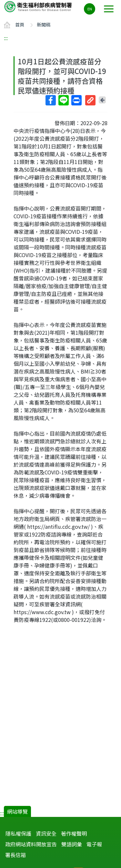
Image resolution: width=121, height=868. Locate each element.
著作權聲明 (74, 833)
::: (6, 38)
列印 (76, 100)
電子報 (94, 844)
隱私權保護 (18, 833)
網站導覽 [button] (17, 811)
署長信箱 (15, 855)
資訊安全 (46, 833)
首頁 (20, 24)
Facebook (50, 100)
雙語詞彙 (72, 844)
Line (63, 100)
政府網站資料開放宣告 (31, 844)
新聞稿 (44, 24)
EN (90, 9)
